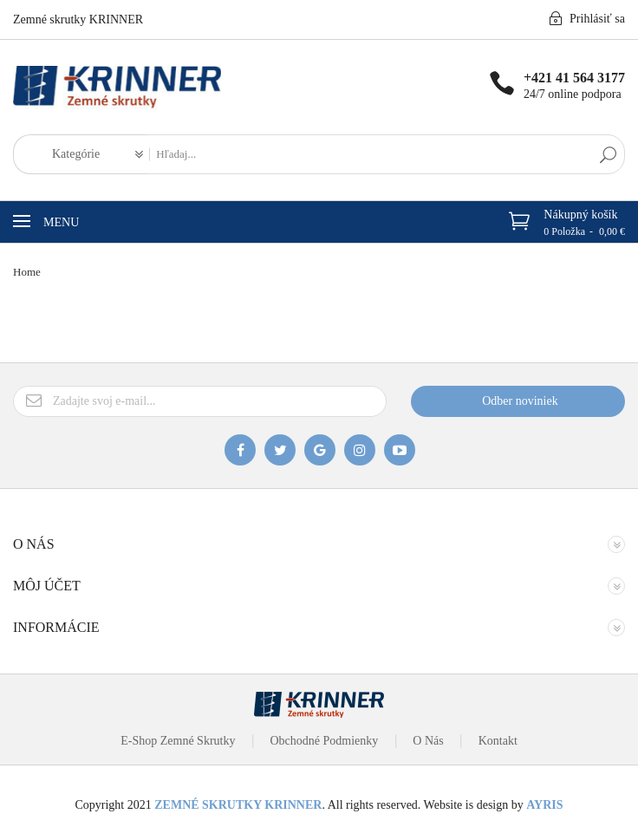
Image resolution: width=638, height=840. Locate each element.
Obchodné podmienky (324, 741)
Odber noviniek (520, 401)
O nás (428, 741)
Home (27, 272)
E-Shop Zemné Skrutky (178, 741)
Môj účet (47, 586)
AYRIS (544, 805)
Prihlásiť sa (587, 18)
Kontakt (498, 741)
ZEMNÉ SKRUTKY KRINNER (238, 805)
